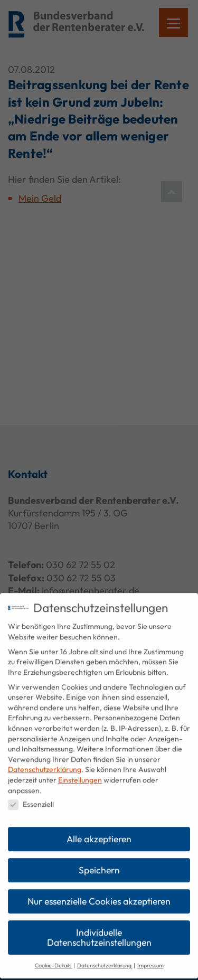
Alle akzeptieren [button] (99, 829)
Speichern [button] (99, 860)
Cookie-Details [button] (54, 956)
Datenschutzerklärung (45, 760)
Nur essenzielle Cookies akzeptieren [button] (99, 892)
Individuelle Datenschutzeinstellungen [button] (99, 928)
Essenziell (31, 795)
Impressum (150, 956)
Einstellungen (80, 770)
